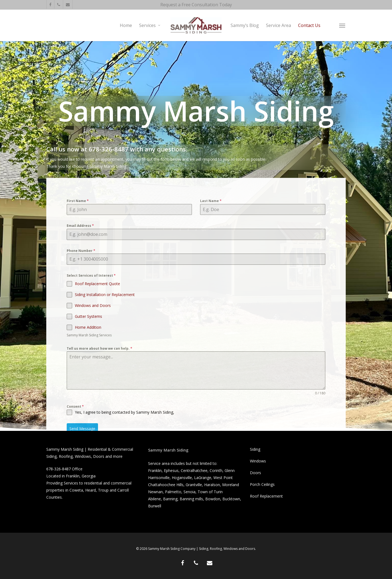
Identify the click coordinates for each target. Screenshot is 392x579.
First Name (78, 221)
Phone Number (81, 271)
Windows (258, 461)
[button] (342, 25)
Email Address (80, 246)
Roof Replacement (266, 496)
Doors (255, 473)
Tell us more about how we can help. (99, 369)
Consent (75, 427)
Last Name (211, 221)
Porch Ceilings (262, 484)
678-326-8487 (59, 469)
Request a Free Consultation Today (196, 5)
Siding (255, 449)
